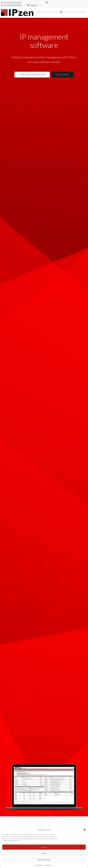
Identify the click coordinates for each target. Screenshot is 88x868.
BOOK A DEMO (62, 74)
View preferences (44, 860)
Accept (44, 847)
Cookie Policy (39, 865)
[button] (85, 830)
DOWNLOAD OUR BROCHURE (32, 74)
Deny (44, 853)
